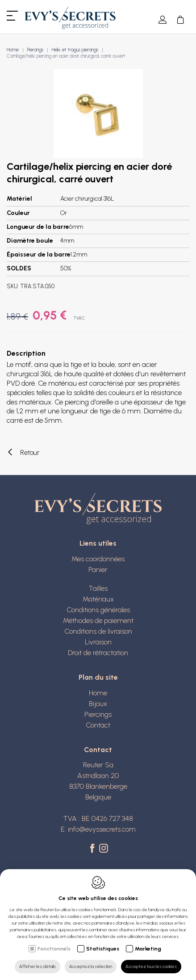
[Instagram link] (104, 849)
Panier (98, 570)
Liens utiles (98, 543)
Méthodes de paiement (98, 620)
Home (13, 50)
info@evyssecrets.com (102, 829)
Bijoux (98, 704)
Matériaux (98, 599)
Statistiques (103, 949)
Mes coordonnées (98, 559)
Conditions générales (98, 610)
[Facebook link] (94, 849)
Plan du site (98, 677)
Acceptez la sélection (91, 966)
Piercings (35, 50)
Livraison (98, 642)
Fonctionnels (54, 949)
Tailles (98, 588)
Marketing (148, 949)
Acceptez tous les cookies (151, 966)
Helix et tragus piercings (75, 50)
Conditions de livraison (98, 631)
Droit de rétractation (98, 653)
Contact (98, 725)
